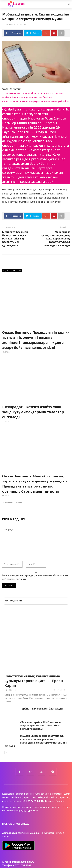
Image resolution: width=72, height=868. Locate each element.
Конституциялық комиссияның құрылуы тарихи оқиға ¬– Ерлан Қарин (34, 660)
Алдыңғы (8, 503)
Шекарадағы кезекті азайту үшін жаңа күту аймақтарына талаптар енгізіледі (33, 412)
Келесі (20, 503)
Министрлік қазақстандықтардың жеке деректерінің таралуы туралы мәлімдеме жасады (56, 239)
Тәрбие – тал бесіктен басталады (42, 688)
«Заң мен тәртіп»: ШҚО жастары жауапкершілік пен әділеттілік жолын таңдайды (41, 704)
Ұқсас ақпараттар (12, 271)
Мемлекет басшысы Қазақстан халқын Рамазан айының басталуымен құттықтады (15, 239)
